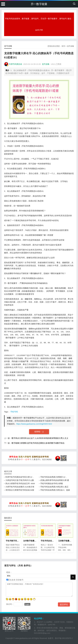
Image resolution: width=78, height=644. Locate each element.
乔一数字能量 (39, 4)
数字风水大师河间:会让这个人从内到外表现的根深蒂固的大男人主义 (40, 438)
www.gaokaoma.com (23, 638)
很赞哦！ (38, 432)
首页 (63, 46)
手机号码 (14, 412)
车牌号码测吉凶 (16, 64)
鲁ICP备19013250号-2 (64, 638)
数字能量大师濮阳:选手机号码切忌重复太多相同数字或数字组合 (38, 443)
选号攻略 (71, 46)
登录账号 (19, 580)
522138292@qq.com (42, 633)
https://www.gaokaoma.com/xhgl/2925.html (34, 424)
